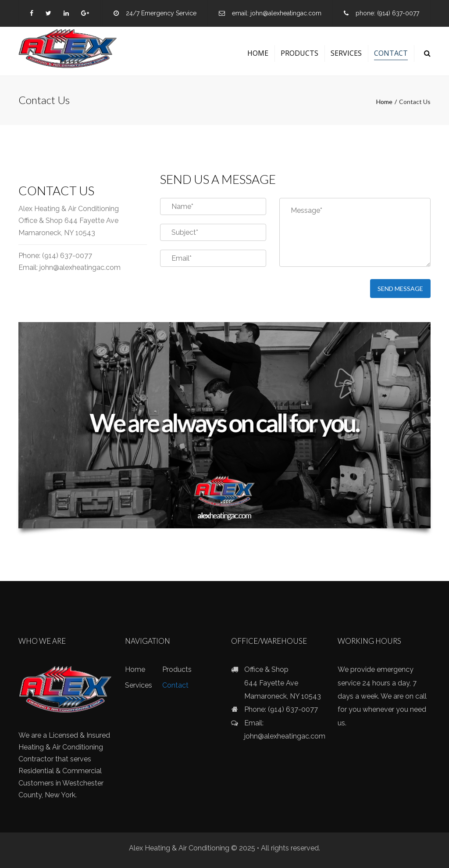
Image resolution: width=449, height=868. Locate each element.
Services (346, 53)
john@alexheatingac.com (286, 13)
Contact (391, 53)
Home (258, 53)
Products (299, 53)
